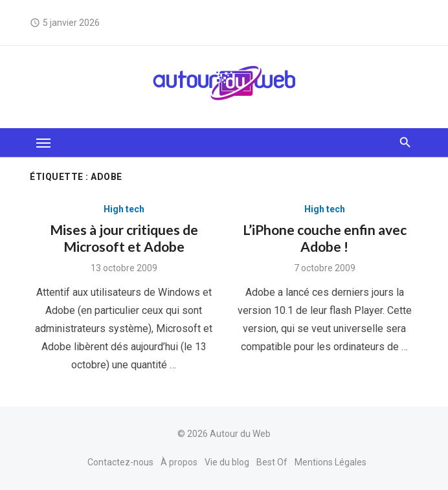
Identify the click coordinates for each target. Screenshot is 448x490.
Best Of (272, 462)
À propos (179, 462)
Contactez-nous (120, 462)
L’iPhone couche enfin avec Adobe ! (325, 238)
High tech (124, 209)
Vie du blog (227, 462)
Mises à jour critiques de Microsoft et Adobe (124, 238)
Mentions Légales (330, 462)
